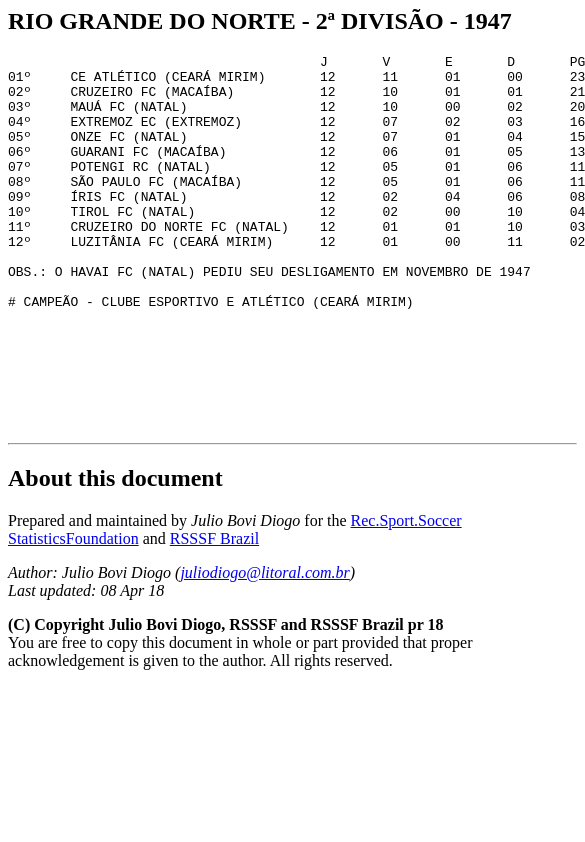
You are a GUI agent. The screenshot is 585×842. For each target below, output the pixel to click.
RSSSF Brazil (214, 613)
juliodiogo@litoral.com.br (264, 647)
